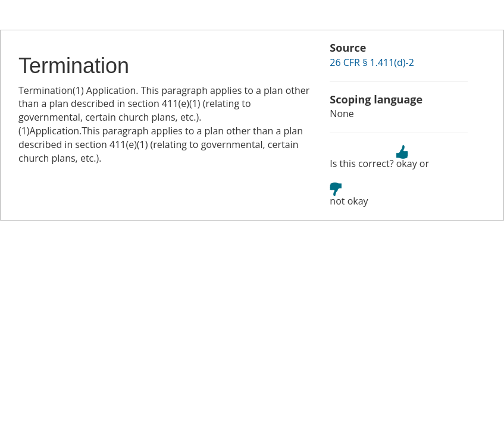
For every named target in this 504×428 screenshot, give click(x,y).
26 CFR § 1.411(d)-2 (372, 62)
